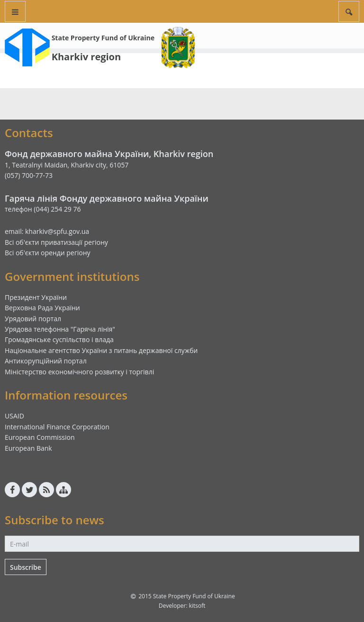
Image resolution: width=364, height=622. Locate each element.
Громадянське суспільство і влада (59, 339)
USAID (14, 416)
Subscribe (26, 567)
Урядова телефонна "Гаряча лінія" (60, 329)
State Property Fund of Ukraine (103, 38)
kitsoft (197, 606)
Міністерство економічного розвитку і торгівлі (79, 372)
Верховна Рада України (42, 308)
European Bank (28, 448)
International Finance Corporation (57, 427)
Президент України (36, 297)
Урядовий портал (33, 319)
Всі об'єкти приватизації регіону (56, 242)
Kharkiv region (86, 57)
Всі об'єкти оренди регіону (48, 253)
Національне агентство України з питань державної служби (101, 350)
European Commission (40, 437)
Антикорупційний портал (46, 361)
